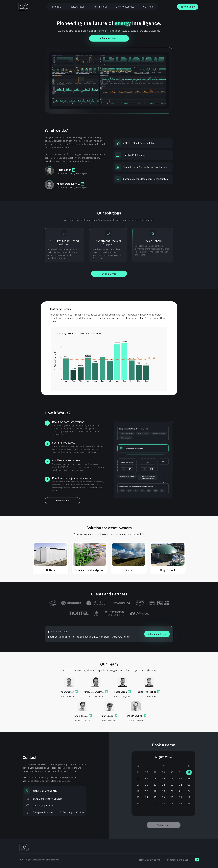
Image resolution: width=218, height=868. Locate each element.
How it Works (100, 7)
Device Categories (125, 7)
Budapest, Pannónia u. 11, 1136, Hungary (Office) (58, 812)
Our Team (148, 7)
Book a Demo (188, 7)
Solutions (57, 7)
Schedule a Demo (109, 38)
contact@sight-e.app (44, 806)
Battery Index (77, 7)
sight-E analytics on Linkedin (47, 799)
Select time (164, 825)
